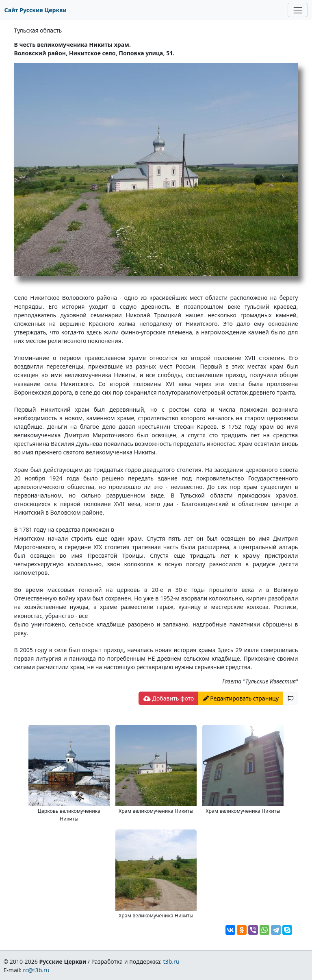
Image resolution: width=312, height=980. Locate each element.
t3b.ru (171, 961)
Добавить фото (169, 698)
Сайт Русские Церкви (36, 10)
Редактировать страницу (241, 698)
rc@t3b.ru (36, 970)
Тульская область (38, 30)
